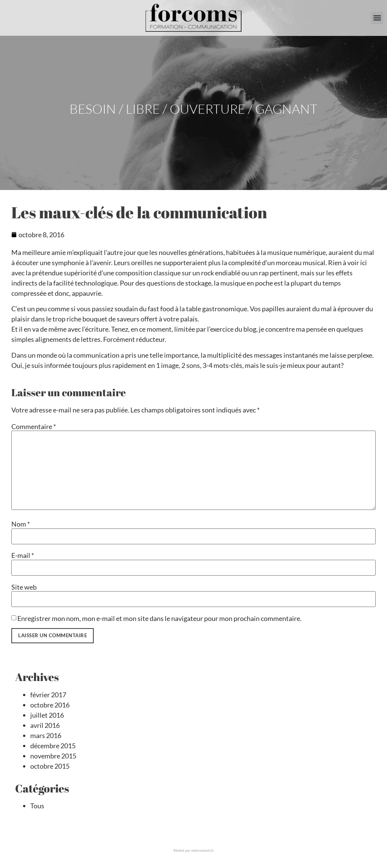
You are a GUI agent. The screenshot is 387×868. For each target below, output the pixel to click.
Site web (24, 587)
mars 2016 (46, 735)
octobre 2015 (50, 766)
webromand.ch (202, 850)
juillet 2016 (47, 715)
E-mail (23, 555)
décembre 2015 (53, 746)
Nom (21, 524)
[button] (377, 18)
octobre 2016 (50, 705)
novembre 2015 (53, 756)
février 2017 (48, 695)
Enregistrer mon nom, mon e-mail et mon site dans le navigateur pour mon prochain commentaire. (159, 618)
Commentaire (34, 426)
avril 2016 (45, 725)
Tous (37, 806)
